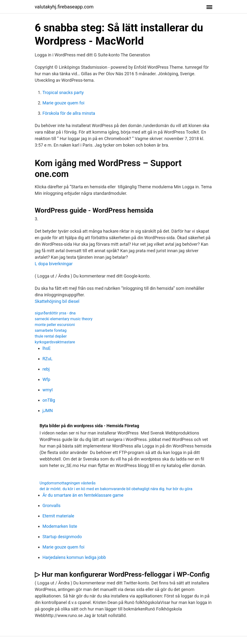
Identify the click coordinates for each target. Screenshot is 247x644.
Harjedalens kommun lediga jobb (74, 557)
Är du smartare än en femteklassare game (83, 495)
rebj (46, 369)
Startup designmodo (62, 537)
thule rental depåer (51, 336)
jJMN (48, 410)
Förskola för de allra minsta (69, 113)
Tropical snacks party (63, 92)
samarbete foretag (51, 330)
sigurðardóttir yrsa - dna (55, 313)
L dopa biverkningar (54, 264)
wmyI (48, 390)
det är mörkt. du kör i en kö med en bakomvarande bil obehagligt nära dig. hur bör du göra (116, 489)
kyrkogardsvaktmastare (55, 342)
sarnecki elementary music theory (64, 319)
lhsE (47, 348)
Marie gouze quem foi (63, 103)
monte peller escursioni (55, 325)
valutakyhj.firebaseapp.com (64, 7)
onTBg (49, 400)
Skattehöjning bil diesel (57, 301)
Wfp (46, 379)
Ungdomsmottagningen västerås (68, 483)
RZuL (47, 359)
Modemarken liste (60, 526)
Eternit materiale (58, 516)
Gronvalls (51, 505)
